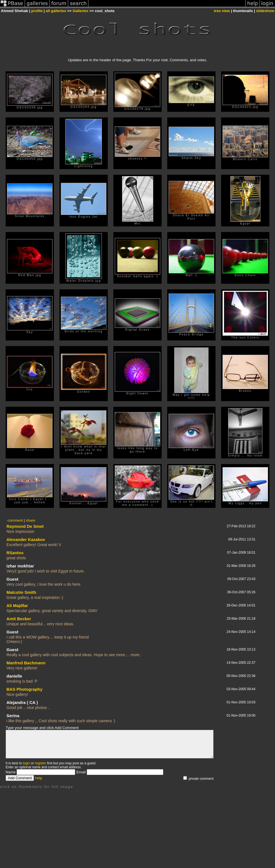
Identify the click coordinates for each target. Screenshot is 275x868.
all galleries (56, 11)
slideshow (265, 11)
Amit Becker (19, 619)
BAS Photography (24, 689)
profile (37, 11)
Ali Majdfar (17, 605)
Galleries (81, 11)
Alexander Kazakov (26, 539)
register (40, 763)
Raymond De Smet (25, 526)
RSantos (15, 553)
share (30, 520)
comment (15, 520)
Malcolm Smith (21, 592)
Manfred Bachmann (26, 663)
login (26, 763)
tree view (222, 11)
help (39, 778)
